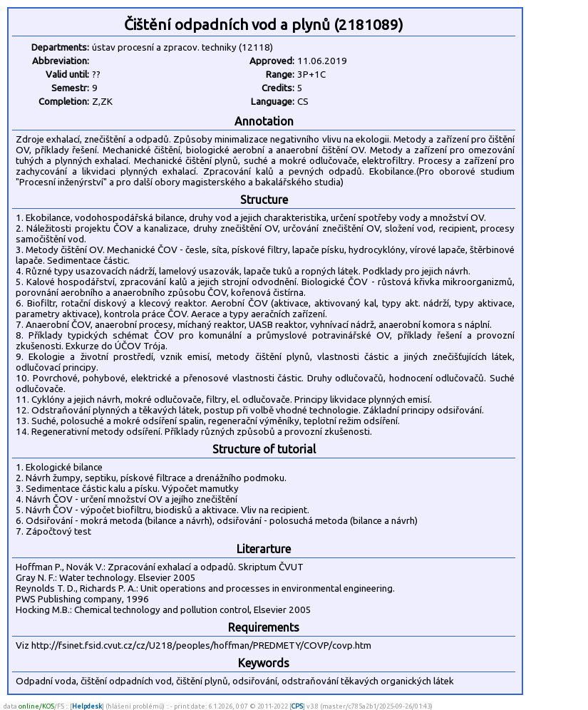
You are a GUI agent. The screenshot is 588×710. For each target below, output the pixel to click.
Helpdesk (87, 706)
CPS (297, 706)
